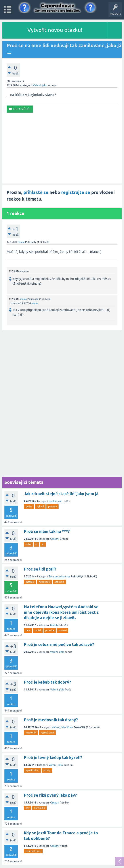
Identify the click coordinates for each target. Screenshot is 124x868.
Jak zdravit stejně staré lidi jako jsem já (61, 494)
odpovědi (59, 582)
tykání (29, 506)
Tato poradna (57, 577)
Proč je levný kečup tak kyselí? (53, 758)
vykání (40, 506)
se (43, 544)
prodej (47, 770)
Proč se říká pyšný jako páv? (50, 795)
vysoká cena (47, 733)
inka (68, 577)
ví (36, 544)
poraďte (50, 630)
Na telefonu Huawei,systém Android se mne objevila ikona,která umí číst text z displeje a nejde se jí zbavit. (61, 612)
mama (21, 242)
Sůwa (70, 727)
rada (28, 630)
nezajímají (44, 582)
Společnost (55, 501)
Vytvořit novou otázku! (55, 30)
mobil (38, 630)
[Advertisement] (62, 148)
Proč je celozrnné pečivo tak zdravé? (59, 644)
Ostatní (55, 539)
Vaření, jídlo (40, 85)
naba (28, 544)
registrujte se (76, 192)
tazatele (30, 582)
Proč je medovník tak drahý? (51, 720)
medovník (31, 733)
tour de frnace (33, 851)
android (62, 630)
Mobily (54, 625)
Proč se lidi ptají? (40, 569)
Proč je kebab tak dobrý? (47, 682)
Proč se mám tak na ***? (47, 531)
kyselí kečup (32, 770)
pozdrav (52, 506)
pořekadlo (39, 808)
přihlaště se (36, 192)
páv (28, 808)
